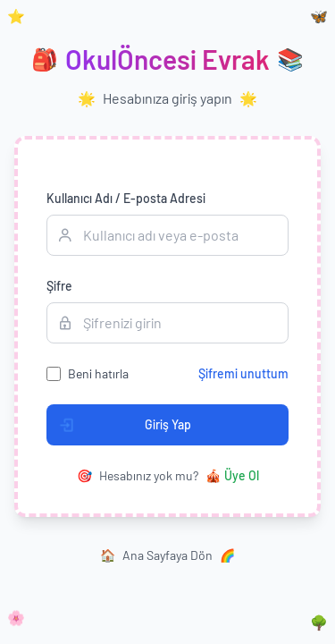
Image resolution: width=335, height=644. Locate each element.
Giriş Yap (119, 425)
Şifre (59, 286)
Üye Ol (232, 476)
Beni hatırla (98, 373)
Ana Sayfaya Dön (167, 555)
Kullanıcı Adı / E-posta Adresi (126, 198)
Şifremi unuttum (243, 373)
